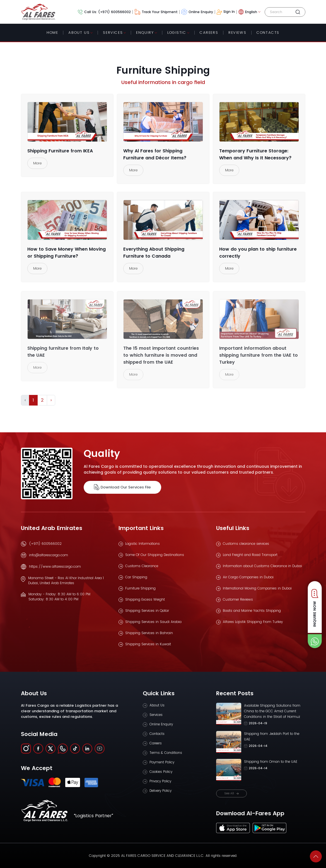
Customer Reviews (238, 599)
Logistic (177, 33)
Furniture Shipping (140, 588)
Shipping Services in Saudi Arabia (153, 622)
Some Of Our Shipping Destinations (155, 555)
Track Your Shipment (156, 12)
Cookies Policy (161, 772)
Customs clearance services (246, 544)
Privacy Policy (160, 781)
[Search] (279, 12)
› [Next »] (51, 400)
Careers (209, 33)
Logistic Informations (143, 544)
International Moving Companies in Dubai (257, 588)
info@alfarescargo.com (49, 555)
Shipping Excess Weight (145, 599)
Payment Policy (162, 762)
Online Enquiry (197, 12)
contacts (268, 33)
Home (52, 33)
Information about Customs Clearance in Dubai (262, 566)
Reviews (237, 33)
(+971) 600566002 (45, 544)
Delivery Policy (160, 791)
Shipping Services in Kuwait (148, 644)
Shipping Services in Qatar (147, 611)
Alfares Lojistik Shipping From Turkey (253, 622)
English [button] (248, 12)
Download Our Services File (122, 487)
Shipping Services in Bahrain (149, 633)
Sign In (226, 12)
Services (113, 33)
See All (231, 793)
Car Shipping (136, 577)
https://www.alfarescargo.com (55, 566)
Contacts (157, 734)
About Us (79, 33)
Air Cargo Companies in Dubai (248, 577)
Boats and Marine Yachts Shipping (252, 611)
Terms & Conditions (166, 753)
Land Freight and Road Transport (250, 555)
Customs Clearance (142, 566)
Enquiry (145, 33)
